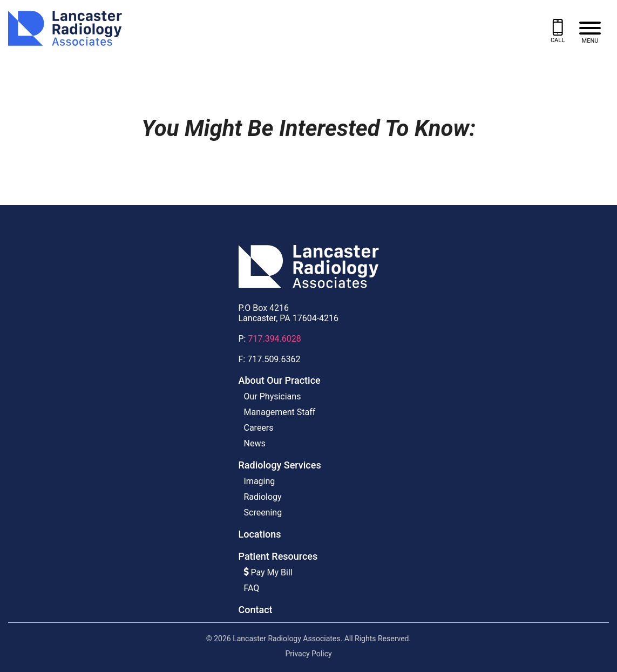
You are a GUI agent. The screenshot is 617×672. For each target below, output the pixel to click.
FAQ (252, 588)
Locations (260, 534)
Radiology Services (280, 465)
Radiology (263, 497)
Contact (256, 610)
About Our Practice (280, 380)
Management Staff (280, 412)
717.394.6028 (274, 339)
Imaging (260, 481)
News (255, 443)
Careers (259, 428)
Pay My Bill (268, 572)
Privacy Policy (308, 654)
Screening (263, 513)
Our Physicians (273, 396)
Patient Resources (278, 556)
